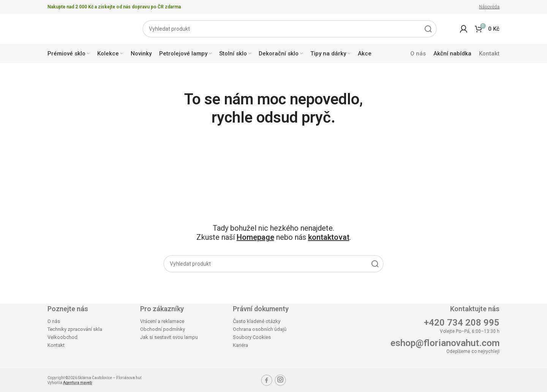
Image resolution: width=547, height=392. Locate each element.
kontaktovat (329, 237)
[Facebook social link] (267, 380)
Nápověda (489, 7)
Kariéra (240, 345)
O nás (54, 321)
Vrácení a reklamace (162, 321)
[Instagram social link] (280, 380)
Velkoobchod (62, 337)
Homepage (255, 237)
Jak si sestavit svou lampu (169, 337)
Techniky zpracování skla (75, 329)
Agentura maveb (77, 383)
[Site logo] (84, 28)
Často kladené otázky (257, 321)
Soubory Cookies (252, 337)
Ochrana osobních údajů (260, 329)
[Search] (290, 29)
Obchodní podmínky (163, 329)
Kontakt (56, 345)
